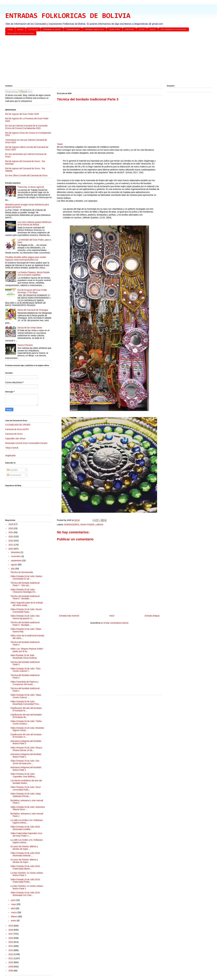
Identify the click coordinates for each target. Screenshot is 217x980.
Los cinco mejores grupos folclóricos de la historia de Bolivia (35, 223)
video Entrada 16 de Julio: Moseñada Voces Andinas (24, 657)
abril (13, 908)
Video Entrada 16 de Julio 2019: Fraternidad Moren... (25, 867)
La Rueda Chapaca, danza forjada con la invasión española (34, 274)
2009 (11, 967)
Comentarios (14, 475)
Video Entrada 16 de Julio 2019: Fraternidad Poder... (25, 881)
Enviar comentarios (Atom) (116, 623)
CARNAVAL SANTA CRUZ (94, 29)
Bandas (21, 29)
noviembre (16, 556)
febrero (14, 916)
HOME (10, 29)
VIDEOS (153, 29)
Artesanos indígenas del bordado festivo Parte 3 (26, 742)
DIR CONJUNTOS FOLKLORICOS (174, 29)
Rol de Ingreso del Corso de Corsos (21, 33)
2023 (11, 536)
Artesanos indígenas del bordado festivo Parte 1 (26, 769)
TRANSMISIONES (73, 29)
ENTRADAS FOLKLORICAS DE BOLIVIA (68, 16)
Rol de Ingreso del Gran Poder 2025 (22, 114)
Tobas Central (12, 448)
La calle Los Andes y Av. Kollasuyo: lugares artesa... (27, 821)
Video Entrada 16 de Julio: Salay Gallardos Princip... (26, 795)
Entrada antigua (152, 616)
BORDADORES (72, 525)
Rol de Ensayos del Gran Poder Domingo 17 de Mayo (32, 291)
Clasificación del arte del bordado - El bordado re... (27, 736)
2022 (11, 541)
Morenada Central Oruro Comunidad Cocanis (26, 443)
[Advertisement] (95, 61)
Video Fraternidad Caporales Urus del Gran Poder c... (26, 835)
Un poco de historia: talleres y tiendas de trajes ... (24, 848)
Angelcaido (10, 455)
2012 (11, 954)
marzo (14, 912)
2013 (11, 950)
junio (13, 900)
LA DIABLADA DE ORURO (18, 425)
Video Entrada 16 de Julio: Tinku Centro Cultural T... (25, 670)
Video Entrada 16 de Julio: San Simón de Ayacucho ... (25, 762)
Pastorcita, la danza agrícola (31, 187)
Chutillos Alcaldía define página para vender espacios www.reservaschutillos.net (26, 258)
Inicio (112, 616)
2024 (11, 532)
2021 (11, 545)
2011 (11, 958)
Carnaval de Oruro (14, 434)
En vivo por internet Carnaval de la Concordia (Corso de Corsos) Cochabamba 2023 (26, 127)
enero (14, 921)
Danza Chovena (25, 345)
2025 (11, 528)
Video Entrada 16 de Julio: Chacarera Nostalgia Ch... (24, 591)
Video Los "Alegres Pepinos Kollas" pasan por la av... (27, 650)
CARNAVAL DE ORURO (52, 29)
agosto (14, 565)
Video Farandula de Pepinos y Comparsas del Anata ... (24, 683)
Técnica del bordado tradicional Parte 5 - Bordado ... (25, 624)
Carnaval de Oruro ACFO (17, 429)
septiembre (16, 561)
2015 (11, 942)
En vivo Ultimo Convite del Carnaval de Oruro (26, 175)
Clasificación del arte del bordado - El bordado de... (27, 716)
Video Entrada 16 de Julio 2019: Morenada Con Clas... (25, 894)
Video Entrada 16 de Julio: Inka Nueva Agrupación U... (25, 617)
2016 (11, 938)
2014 (11, 946)
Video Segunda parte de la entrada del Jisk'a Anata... (27, 604)
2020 (11, 549)
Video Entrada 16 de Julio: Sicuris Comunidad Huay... (26, 611)
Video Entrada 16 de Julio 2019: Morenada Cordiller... (25, 828)
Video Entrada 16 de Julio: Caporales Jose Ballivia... (23, 775)
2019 (11, 926)
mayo (14, 904)
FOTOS (142, 29)
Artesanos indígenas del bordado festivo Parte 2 (26, 755)
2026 (11, 524)
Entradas (12, 470)
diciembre (16, 552)
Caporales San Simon (15, 438)
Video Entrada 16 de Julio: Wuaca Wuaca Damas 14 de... (26, 749)
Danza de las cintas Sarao (30, 328)
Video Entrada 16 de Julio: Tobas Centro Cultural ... (26, 696)
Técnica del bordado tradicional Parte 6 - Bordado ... (25, 597)
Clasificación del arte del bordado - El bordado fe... (27, 709)
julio (13, 569)
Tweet (60, 144)
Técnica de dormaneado (22, 572)
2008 (11, 971)
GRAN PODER (115, 29)
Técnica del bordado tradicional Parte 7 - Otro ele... (25, 584)
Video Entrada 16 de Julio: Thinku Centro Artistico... (26, 722)
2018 (11, 930)
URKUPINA (129, 29)
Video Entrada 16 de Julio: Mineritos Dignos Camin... (27, 729)
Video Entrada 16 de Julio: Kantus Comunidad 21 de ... (26, 577)
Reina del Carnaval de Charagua (33, 310)
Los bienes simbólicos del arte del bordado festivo (26, 782)
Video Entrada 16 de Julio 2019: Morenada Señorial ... (25, 854)
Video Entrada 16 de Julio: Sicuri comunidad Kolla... (26, 788)
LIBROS (99, 525)
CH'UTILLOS (33, 29)
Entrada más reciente (69, 616)
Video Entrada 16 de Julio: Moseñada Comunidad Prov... (25, 703)
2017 (11, 934)
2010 (11, 962)
